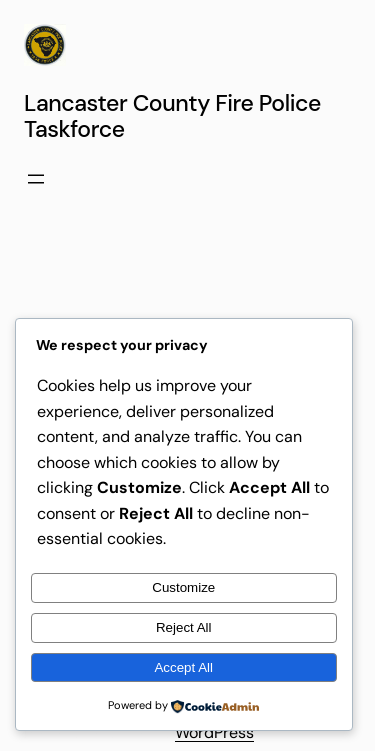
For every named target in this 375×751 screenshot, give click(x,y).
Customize (183, 587)
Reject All (184, 627)
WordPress (214, 732)
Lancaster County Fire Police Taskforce (172, 116)
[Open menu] (36, 179)
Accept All (183, 667)
